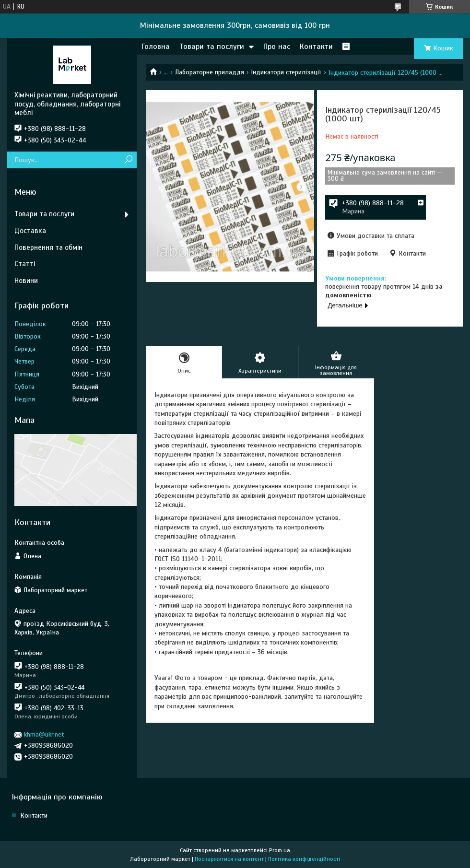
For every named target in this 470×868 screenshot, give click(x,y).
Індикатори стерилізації (286, 72)
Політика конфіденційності (304, 859)
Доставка (30, 231)
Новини (26, 281)
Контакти (316, 47)
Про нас (277, 47)
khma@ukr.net (44, 734)
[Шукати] (128, 160)
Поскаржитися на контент (229, 859)
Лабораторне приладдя (210, 72)
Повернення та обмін (48, 247)
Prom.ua (280, 850)
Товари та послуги (212, 47)
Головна (156, 47)
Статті (25, 264)
